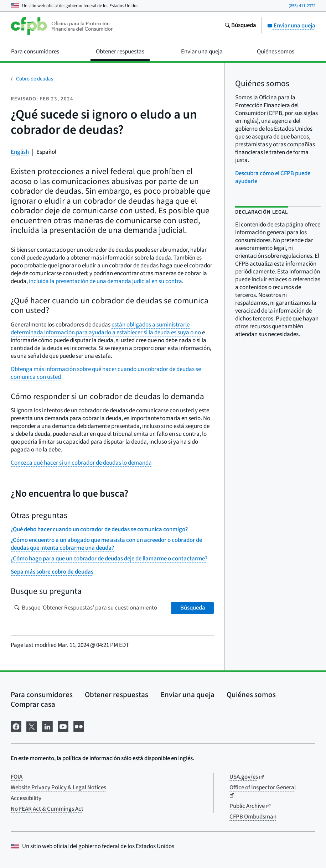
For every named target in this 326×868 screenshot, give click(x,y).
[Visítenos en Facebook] (16, 726)
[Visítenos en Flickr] (79, 726)
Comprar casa (33, 704)
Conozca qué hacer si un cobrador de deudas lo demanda (81, 463)
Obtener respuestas (117, 695)
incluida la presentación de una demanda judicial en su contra (105, 281)
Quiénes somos (251, 695)
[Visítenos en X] (32, 726)
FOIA (17, 777)
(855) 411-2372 (302, 6)
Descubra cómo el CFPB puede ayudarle (273, 177)
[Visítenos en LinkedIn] (47, 726)
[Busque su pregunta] (91, 608)
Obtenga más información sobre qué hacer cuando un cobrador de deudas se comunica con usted (106, 373)
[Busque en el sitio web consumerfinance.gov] (240, 26)
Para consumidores (42, 695)
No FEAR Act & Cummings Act (47, 809)
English (20, 152)
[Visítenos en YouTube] (63, 726)
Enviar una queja (291, 26)
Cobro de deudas (35, 79)
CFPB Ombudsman (253, 817)
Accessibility (26, 798)
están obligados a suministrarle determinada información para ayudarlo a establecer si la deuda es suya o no (106, 329)
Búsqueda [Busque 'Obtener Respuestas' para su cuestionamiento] (193, 608)
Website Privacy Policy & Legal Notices (58, 788)
